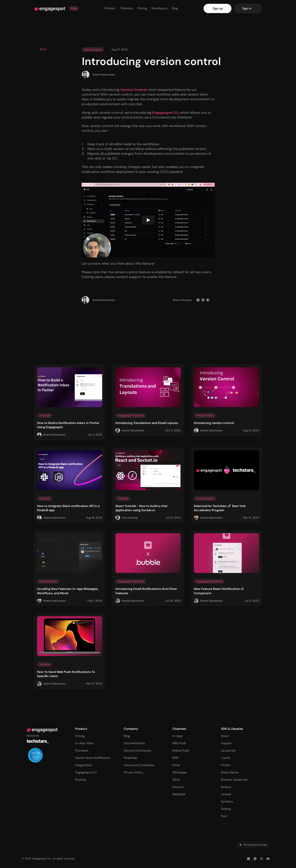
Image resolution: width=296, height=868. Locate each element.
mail (177, 765)
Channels (126, 8)
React (225, 736)
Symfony (227, 802)
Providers (82, 751)
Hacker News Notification (93, 758)
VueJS (225, 758)
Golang (226, 809)
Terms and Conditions (139, 765)
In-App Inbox (84, 743)
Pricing (142, 8)
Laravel (226, 794)
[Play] (148, 220)
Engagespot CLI (86, 772)
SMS (175, 758)
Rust (224, 816)
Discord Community (138, 751)
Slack (176, 780)
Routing (81, 780)
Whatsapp (180, 772)
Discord (178, 787)
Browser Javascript (234, 780)
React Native (230, 772)
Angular (226, 743)
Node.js (226, 787)
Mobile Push (181, 751)
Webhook (179, 794)
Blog (175, 8)
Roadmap (131, 758)
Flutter (226, 765)
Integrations (84, 765)
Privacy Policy (133, 772)
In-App (177, 736)
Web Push (179, 743)
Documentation (135, 743)
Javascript (228, 751)
